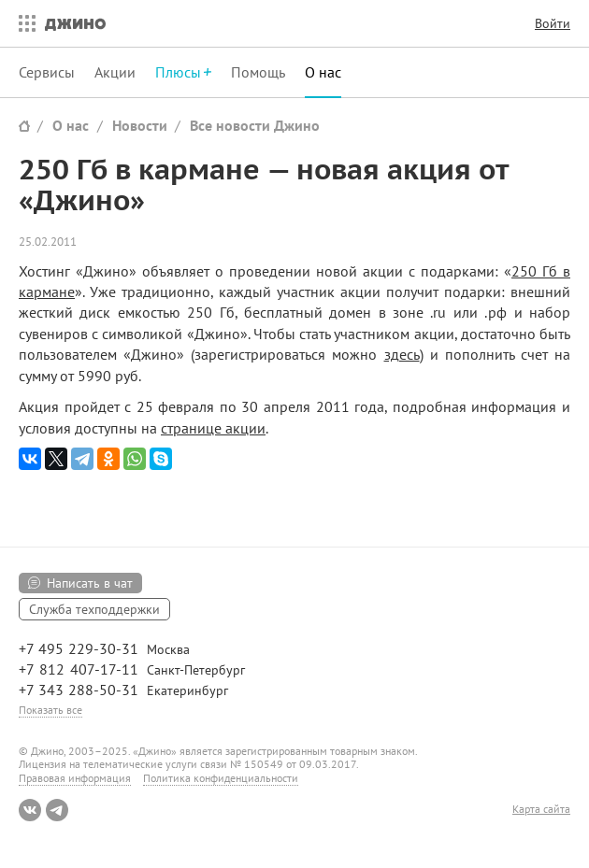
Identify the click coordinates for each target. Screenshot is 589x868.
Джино (75, 23)
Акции (115, 72)
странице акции (213, 428)
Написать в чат (90, 583)
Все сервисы (22, 23)
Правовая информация (75, 778)
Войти (553, 23)
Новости (140, 125)
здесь (402, 354)
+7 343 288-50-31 (79, 690)
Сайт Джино (24, 126)
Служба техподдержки (94, 609)
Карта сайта (541, 809)
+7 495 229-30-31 (79, 648)
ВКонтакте (30, 810)
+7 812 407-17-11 (79, 669)
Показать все (50, 710)
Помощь (258, 72)
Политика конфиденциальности (221, 778)
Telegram (57, 810)
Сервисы (47, 72)
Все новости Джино (255, 125)
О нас (323, 72)
